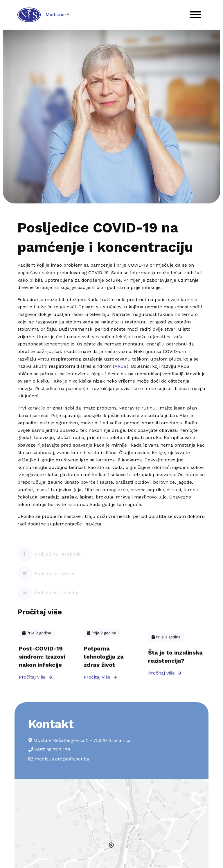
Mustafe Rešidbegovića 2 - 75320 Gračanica (80, 740)
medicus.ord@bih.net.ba (59, 759)
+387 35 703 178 (49, 750)
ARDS (121, 366)
